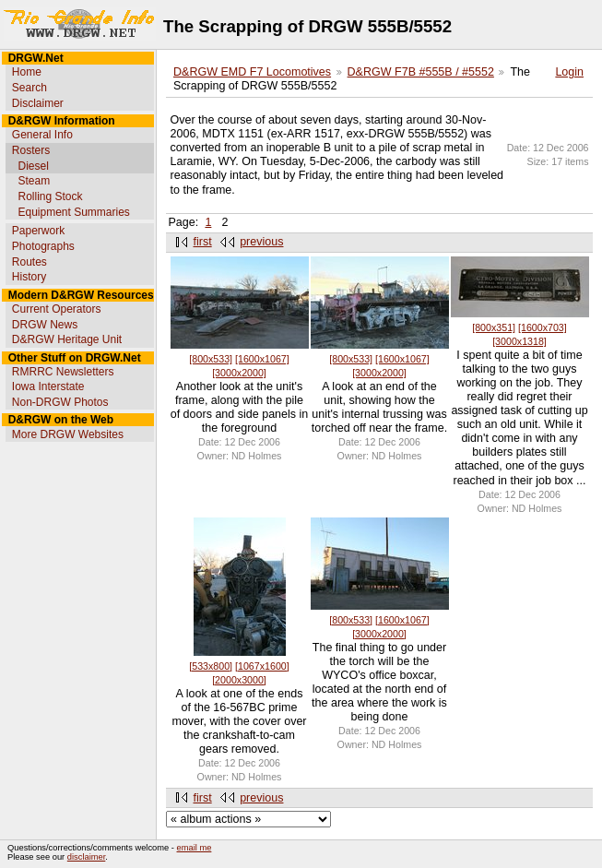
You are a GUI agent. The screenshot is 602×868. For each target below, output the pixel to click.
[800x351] (494, 327)
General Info (42, 135)
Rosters (31, 150)
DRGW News (45, 325)
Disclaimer (38, 103)
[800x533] (211, 359)
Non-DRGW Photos (60, 402)
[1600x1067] (262, 359)
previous (261, 242)
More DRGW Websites (68, 434)
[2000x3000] (239, 680)
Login (569, 72)
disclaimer (86, 857)
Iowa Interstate (48, 386)
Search (30, 88)
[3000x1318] (519, 341)
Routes (30, 262)
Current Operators (57, 309)
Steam (34, 181)
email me (195, 848)
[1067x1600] (262, 666)
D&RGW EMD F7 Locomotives (252, 72)
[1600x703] (543, 327)
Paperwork (38, 231)
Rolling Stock (50, 196)
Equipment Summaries (73, 212)
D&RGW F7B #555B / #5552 (421, 72)
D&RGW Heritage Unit (67, 339)
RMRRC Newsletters (63, 372)
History (29, 277)
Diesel (33, 166)
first (203, 242)
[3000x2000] (239, 373)
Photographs (43, 246)
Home (27, 72)
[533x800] (211, 666)
